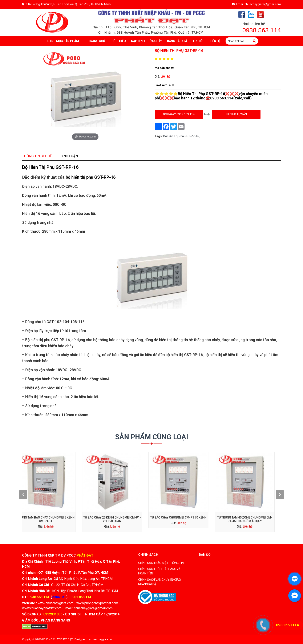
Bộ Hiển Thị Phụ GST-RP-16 (181, 136)
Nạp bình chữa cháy (146, 41)
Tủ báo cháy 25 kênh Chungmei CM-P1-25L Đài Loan (133, 497)
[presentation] (80, 490)
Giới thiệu (118, 41)
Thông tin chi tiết (88, 215)
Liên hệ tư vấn (236, 114)
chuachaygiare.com (102, 639)
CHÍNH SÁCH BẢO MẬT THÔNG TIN (161, 563)
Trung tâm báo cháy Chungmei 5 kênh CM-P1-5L (96, 497)
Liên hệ (166, 77)
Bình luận (105, 215)
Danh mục (65, 41)
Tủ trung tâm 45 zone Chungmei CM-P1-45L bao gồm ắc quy (207, 497)
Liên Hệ (215, 41)
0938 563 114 (262, 30)
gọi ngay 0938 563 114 (179, 114)
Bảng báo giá (177, 41)
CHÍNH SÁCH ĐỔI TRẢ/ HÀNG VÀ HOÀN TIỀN (159, 571)
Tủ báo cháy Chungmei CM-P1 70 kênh (170, 496)
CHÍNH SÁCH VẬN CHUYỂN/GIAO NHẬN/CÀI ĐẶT (160, 582)
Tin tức (199, 41)
